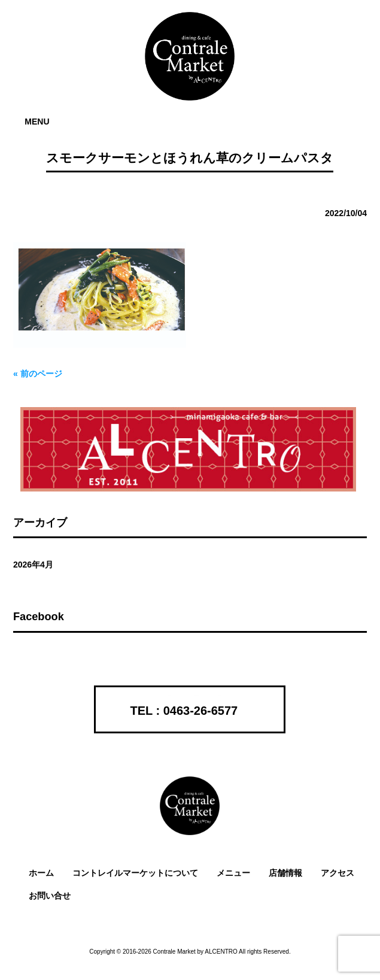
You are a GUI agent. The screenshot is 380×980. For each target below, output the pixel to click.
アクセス (338, 873)
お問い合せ (50, 896)
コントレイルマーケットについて (135, 873)
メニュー (233, 873)
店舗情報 (285, 873)
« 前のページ (38, 374)
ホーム (41, 873)
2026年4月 (33, 565)
